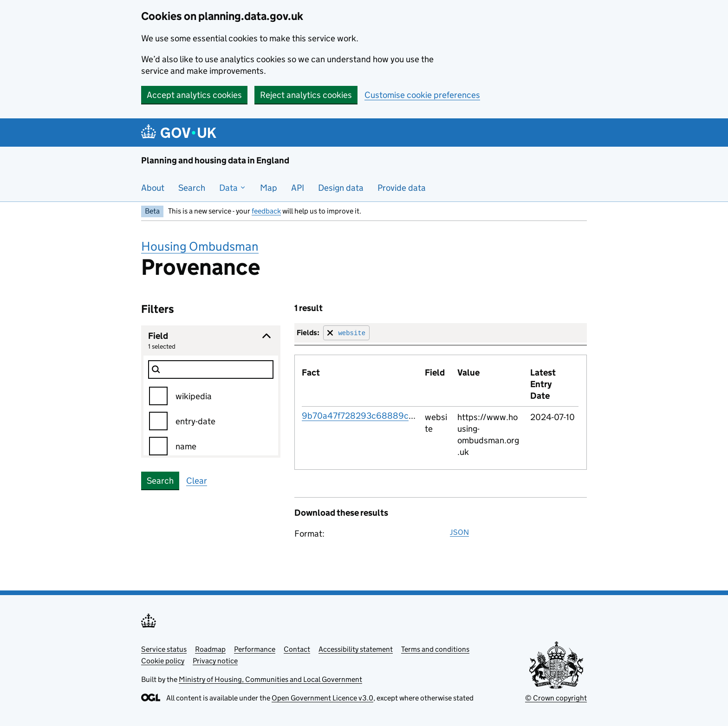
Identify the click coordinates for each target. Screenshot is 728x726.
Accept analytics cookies (194, 95)
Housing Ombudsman (200, 246)
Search (192, 188)
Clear (197, 481)
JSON (459, 532)
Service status (164, 649)
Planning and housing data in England (215, 160)
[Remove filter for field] (346, 333)
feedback (266, 211)
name (186, 446)
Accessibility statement (356, 649)
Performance (255, 649)
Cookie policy (163, 661)
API (298, 188)
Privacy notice (215, 661)
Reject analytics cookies (306, 95)
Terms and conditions (435, 649)
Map (269, 188)
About (153, 188)
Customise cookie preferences (422, 95)
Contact (297, 649)
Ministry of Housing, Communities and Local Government (270, 679)
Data (233, 188)
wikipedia (194, 396)
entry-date (195, 421)
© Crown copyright (556, 698)
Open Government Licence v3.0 (322, 698)
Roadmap (210, 649)
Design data (341, 188)
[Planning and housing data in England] (180, 133)
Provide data (402, 188)
